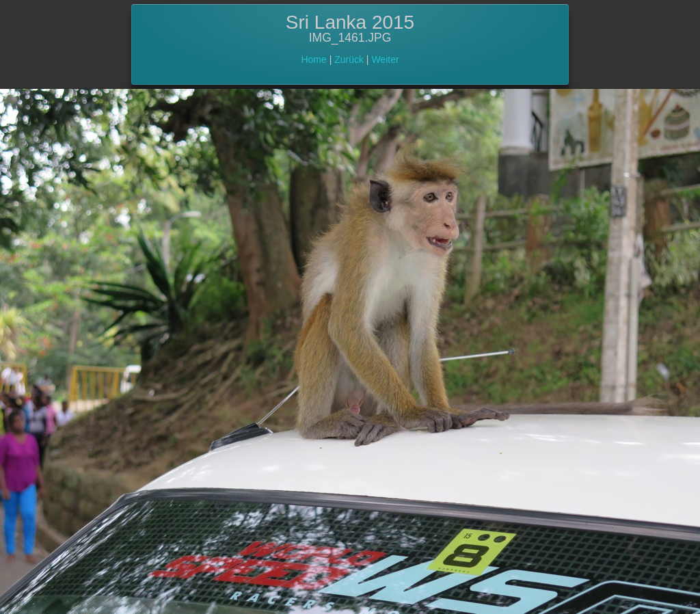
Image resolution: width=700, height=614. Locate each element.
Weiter (385, 59)
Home (313, 59)
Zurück (349, 59)
